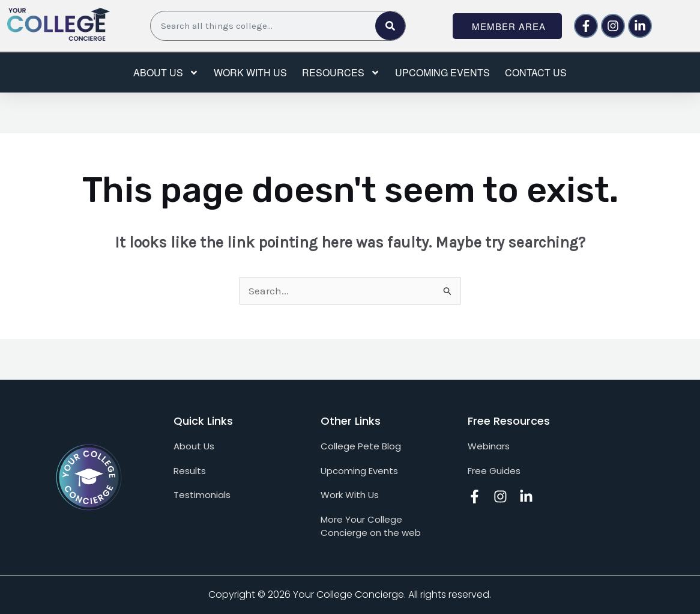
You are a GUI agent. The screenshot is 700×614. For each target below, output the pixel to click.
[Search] (390, 26)
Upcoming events (442, 72)
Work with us (250, 72)
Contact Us (536, 72)
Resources (341, 73)
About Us (166, 73)
